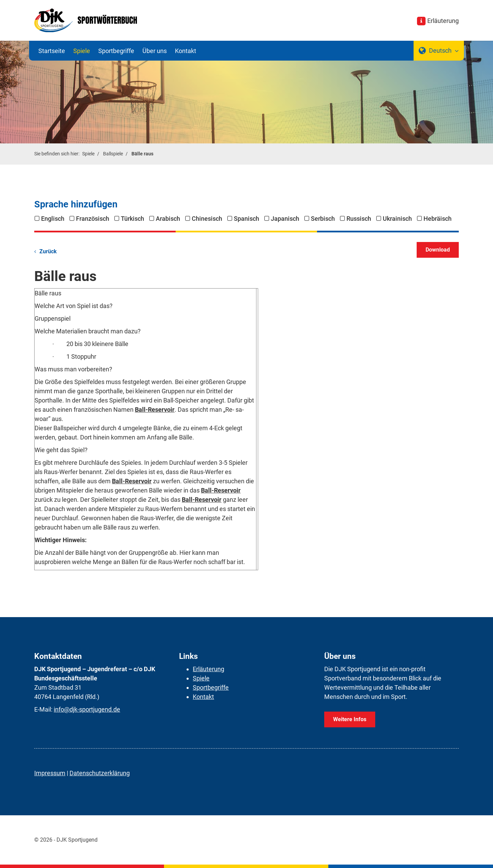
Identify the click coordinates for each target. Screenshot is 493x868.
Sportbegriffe (116, 51)
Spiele (82, 51)
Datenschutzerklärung (100, 773)
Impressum (50, 773)
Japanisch (285, 219)
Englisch (53, 219)
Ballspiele (113, 154)
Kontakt (186, 51)
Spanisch (246, 219)
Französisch (93, 219)
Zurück (48, 251)
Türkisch (132, 219)
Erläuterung (443, 21)
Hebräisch (438, 219)
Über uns (155, 51)
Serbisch (323, 219)
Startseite (52, 51)
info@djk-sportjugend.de (87, 709)
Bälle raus (142, 154)
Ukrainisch (397, 219)
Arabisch (168, 219)
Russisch (359, 219)
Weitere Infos (350, 719)
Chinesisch (207, 219)
